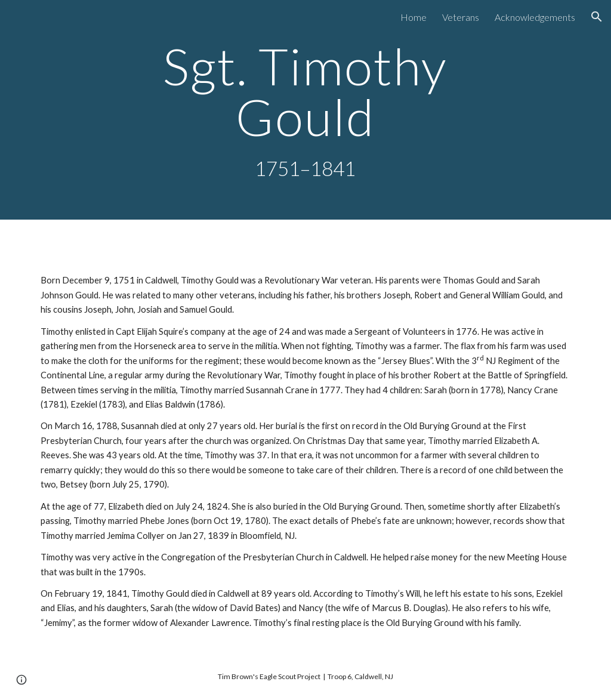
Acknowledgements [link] (535, 17)
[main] (305, 110)
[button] (597, 17)
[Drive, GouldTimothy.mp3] (306, 249)
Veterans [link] (461, 17)
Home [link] (413, 17)
